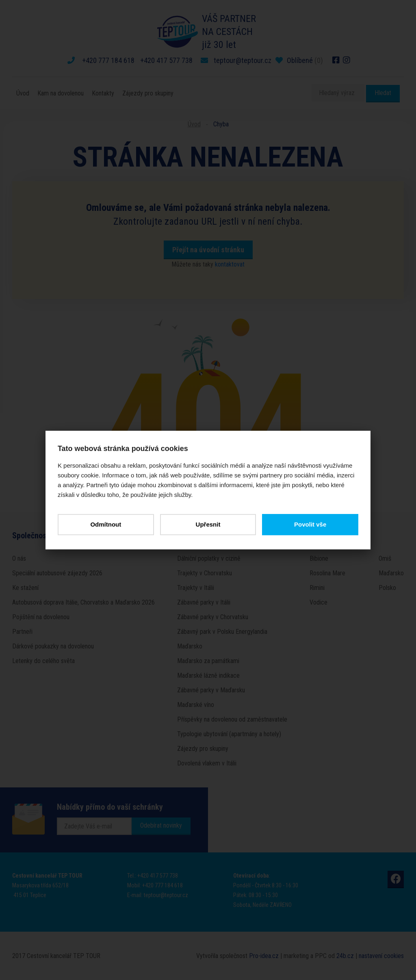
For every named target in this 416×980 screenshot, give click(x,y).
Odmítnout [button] (106, 524)
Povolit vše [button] (310, 524)
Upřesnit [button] (208, 524)
